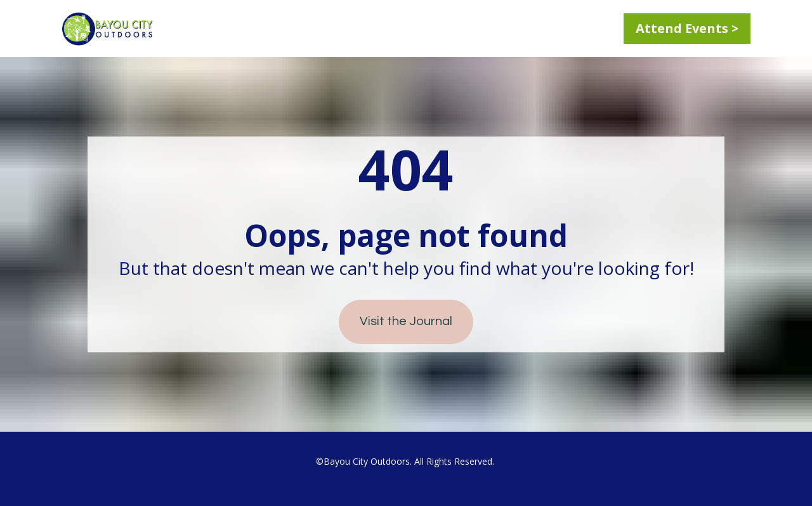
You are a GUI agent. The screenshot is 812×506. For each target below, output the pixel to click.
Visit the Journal (406, 321)
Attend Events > (687, 28)
